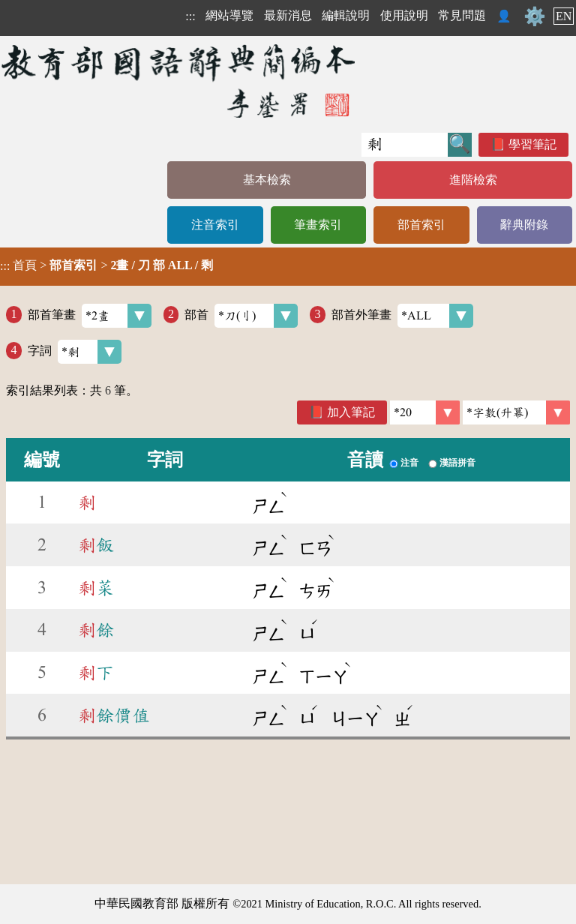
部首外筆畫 (402, 316)
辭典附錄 (524, 225)
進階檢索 (473, 180)
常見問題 (462, 15)
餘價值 (114, 715)
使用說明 (404, 15)
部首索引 (421, 225)
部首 (241, 316)
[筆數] (425, 412)
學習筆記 (532, 144)
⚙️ (535, 16)
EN (564, 16)
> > (106, 265)
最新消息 (288, 15)
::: (190, 16)
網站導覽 (229, 15)
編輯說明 (346, 15)
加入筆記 (351, 412)
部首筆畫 (90, 316)
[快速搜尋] (405, 145)
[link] (516, 412)
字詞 (75, 352)
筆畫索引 (318, 225)
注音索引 (215, 225)
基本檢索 (267, 180)
